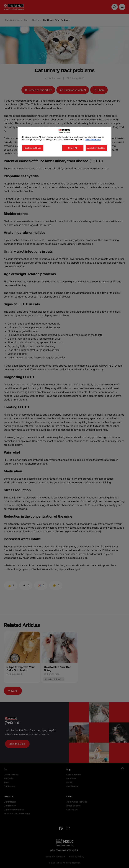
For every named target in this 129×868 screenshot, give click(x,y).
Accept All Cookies (96, 148)
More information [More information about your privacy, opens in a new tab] (93, 140)
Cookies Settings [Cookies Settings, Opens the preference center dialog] (33, 148)
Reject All (73, 148)
